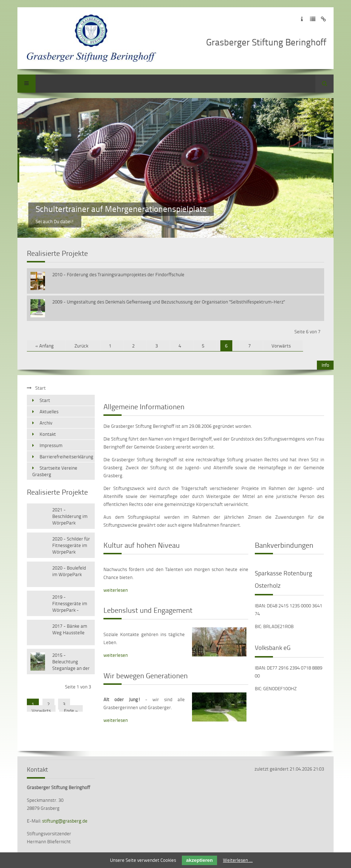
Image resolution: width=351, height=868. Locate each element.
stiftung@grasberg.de (65, 821)
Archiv (46, 423)
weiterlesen (116, 590)
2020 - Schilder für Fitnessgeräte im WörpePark (71, 545)
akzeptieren (199, 860)
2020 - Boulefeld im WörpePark (69, 571)
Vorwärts (281, 346)
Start (45, 400)
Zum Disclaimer (324, 19)
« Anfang (44, 346)
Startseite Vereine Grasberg (55, 471)
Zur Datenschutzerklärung (313, 19)
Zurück (81, 346)
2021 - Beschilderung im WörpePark (70, 516)
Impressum (51, 445)
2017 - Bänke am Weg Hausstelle (70, 629)
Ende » (71, 711)
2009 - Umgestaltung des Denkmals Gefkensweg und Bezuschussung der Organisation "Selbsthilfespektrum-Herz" (169, 302)
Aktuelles (49, 411)
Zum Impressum (302, 19)
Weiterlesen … (238, 860)
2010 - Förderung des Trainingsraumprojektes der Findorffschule (118, 274)
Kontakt (48, 434)
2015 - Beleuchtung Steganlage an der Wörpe (71, 662)
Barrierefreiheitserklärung (66, 457)
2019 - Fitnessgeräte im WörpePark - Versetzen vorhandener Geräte (70, 604)
